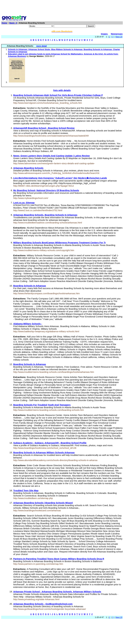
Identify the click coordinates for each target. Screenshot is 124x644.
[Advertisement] (62, 8)
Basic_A (13, 23)
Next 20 (119, 37)
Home (4, 23)
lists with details (62, 90)
